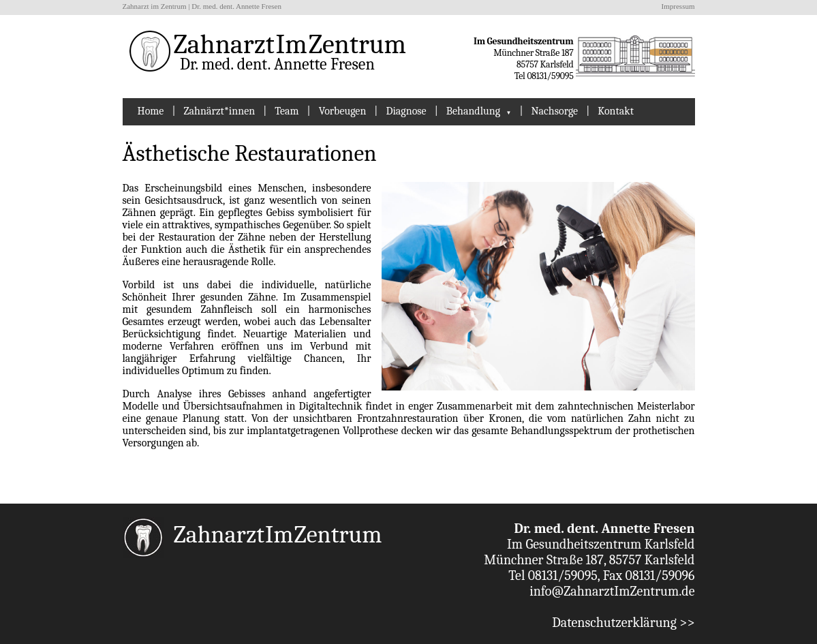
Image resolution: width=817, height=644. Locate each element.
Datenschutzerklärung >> (623, 623)
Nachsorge (555, 111)
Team (287, 111)
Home (151, 111)
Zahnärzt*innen (219, 111)
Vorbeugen (343, 111)
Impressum (678, 6)
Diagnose (406, 111)
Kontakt (616, 111)
